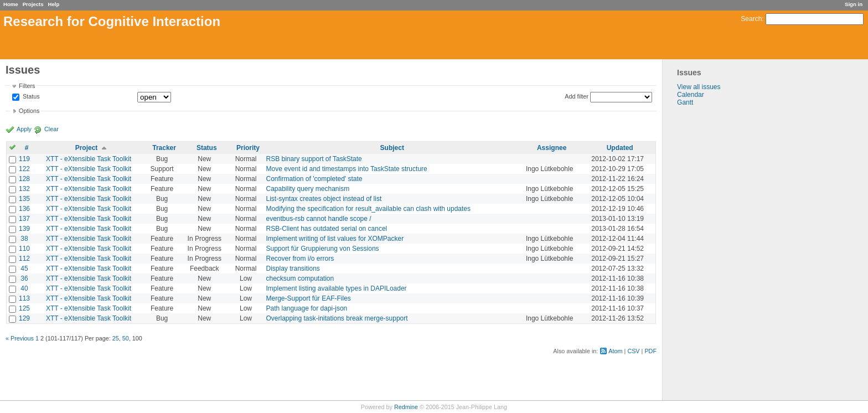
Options (29, 111)
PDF (650, 351)
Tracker (164, 148)
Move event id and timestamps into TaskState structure (346, 169)
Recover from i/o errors (300, 259)
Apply (24, 129)
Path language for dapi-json (306, 308)
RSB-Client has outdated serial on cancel (326, 229)
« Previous (20, 338)
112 (24, 259)
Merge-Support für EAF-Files (308, 298)
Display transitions (293, 269)
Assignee (552, 148)
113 (24, 298)
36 (24, 278)
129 (24, 318)
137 (24, 219)
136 (24, 209)
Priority (248, 148)
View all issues (699, 87)
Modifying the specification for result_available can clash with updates (368, 209)
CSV (633, 351)
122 (24, 169)
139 (24, 229)
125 (24, 308)
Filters (27, 86)
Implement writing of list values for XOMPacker (335, 239)
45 (24, 269)
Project (87, 148)
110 (24, 249)
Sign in (854, 4)
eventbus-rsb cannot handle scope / (318, 219)
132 (24, 189)
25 (116, 338)
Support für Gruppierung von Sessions (322, 249)
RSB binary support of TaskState (314, 159)
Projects (33, 4)
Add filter (577, 96)
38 (24, 239)
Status (30, 97)
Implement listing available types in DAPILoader (336, 288)
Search (751, 19)
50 (126, 338)
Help (54, 4)
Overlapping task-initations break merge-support (337, 318)
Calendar (691, 95)
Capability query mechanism (308, 189)
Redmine (406, 407)
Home (11, 4)
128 (24, 179)
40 (24, 288)
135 (24, 199)
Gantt (685, 102)
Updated (620, 148)
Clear (51, 129)
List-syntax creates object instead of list (324, 199)
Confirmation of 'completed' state (314, 179)
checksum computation (300, 278)
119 (24, 159)
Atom (615, 351)
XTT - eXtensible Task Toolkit (89, 159)
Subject (392, 148)
